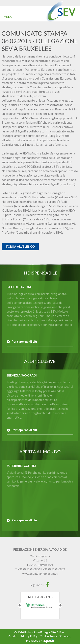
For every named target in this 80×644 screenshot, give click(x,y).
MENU (8, 17)
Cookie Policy (48, 636)
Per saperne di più (24, 341)
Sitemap (64, 636)
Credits (13, 636)
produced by (40, 640)
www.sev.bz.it (31, 574)
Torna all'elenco (20, 246)
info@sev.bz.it (49, 574)
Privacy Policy (29, 636)
